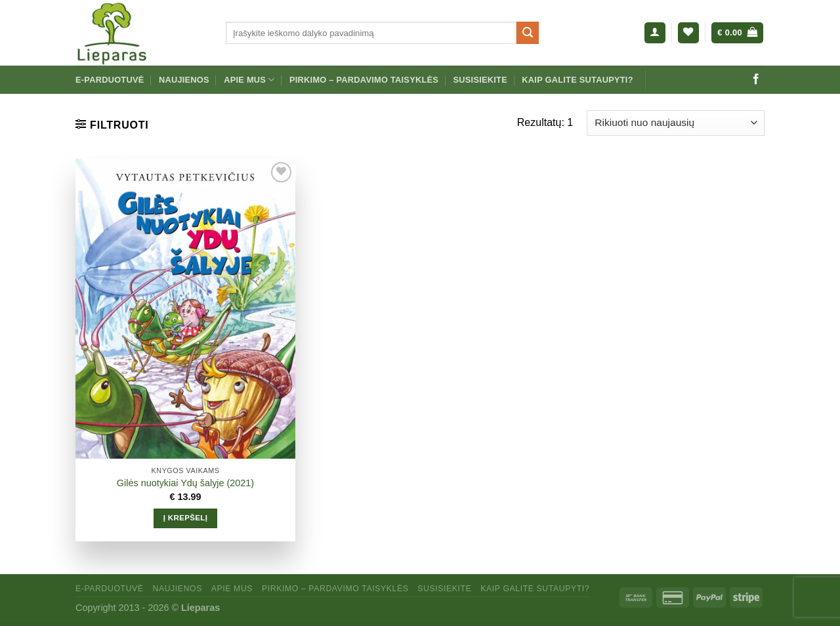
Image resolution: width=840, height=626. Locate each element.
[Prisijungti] (655, 33)
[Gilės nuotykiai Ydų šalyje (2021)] (185, 309)
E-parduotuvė (110, 80)
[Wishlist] (688, 33)
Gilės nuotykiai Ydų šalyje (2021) (185, 483)
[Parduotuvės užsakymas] (676, 123)
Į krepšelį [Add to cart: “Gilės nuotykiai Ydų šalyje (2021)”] (185, 518)
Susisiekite (480, 80)
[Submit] (528, 33)
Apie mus (249, 80)
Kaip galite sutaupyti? (577, 80)
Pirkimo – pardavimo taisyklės (364, 80)
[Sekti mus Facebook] (756, 79)
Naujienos (184, 80)
